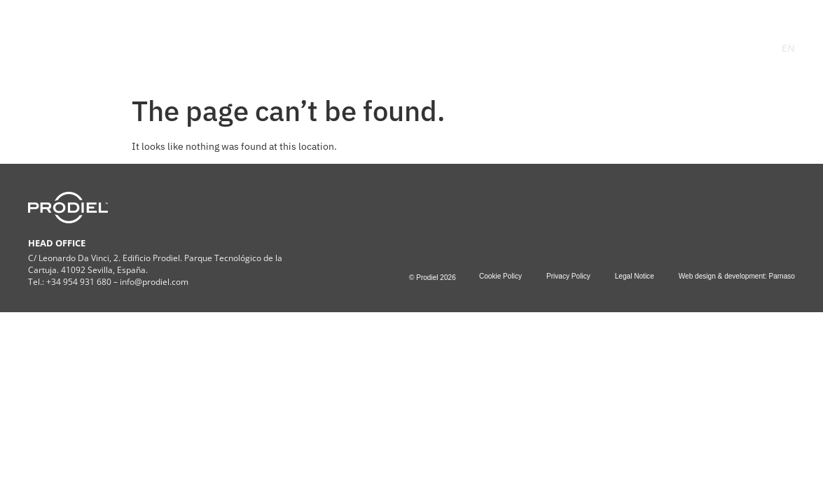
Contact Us (577, 40)
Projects (496, 40)
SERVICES (357, 41)
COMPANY (270, 41)
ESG (429, 41)
